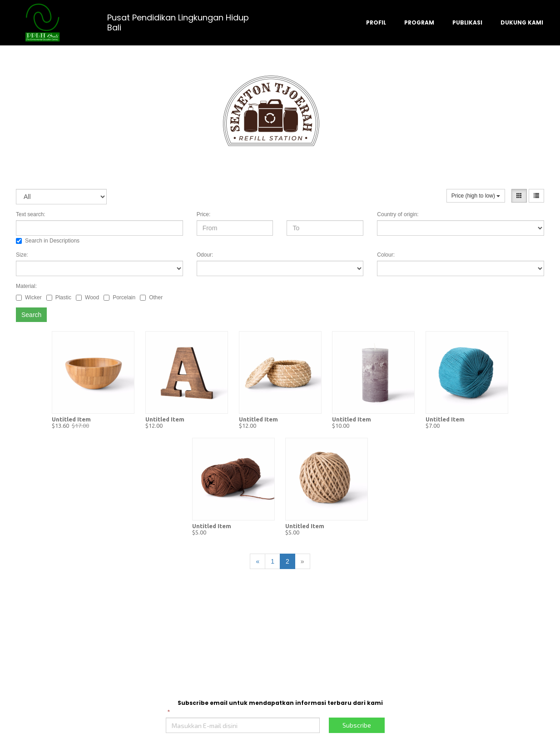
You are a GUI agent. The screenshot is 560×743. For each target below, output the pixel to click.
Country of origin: (398, 214)
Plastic (59, 297)
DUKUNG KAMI (522, 22)
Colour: (386, 255)
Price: (204, 214)
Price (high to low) (476, 196)
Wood (87, 297)
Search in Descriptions (48, 241)
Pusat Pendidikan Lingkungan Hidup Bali (178, 22)
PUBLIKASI (467, 22)
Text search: (31, 214)
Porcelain (119, 297)
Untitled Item (71, 419)
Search (31, 315)
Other (151, 297)
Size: (22, 255)
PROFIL (376, 22)
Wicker (29, 297)
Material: (26, 286)
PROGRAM (419, 22)
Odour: (205, 255)
